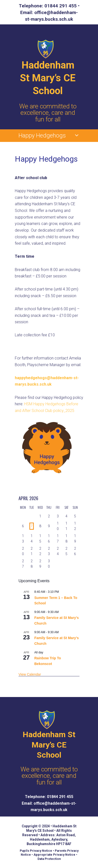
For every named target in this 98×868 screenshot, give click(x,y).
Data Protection (49, 859)
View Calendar (30, 674)
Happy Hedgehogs (42, 136)
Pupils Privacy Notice (36, 851)
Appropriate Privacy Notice (54, 855)
